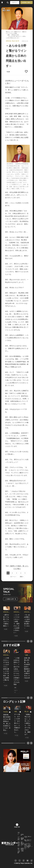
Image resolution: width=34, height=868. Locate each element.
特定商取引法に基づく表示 (22, 850)
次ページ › (13, 577)
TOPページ (19, 834)
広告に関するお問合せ (19, 844)
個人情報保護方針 (22, 839)
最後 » (22, 577)
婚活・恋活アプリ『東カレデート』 (28, 840)
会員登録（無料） (26, 2)
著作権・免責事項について (22, 844)
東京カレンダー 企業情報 (19, 851)
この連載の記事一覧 (10, 599)
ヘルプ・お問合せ (19, 838)
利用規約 (22, 835)
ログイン (15, 3)
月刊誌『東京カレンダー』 (28, 837)
